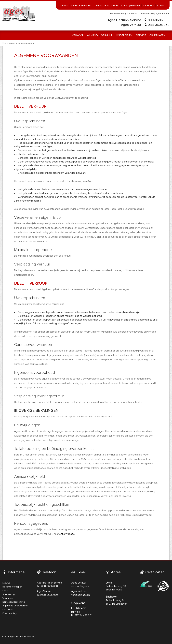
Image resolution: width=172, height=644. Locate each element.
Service (141, 35)
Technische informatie (106, 5)
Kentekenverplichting (14, 602)
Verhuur (107, 35)
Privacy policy (10, 613)
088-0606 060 (159, 25)
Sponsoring (9, 594)
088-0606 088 (159, 20)
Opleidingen (157, 35)
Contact (161, 5)
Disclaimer (8, 610)
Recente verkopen (81, 5)
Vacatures (148, 5)
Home (5, 43)
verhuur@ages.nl (80, 586)
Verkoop (78, 35)
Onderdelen (124, 35)
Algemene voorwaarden (15, 606)
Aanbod (92, 35)
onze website (67, 534)
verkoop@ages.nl (81, 595)
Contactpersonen (130, 5)
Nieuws (64, 5)
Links (5, 591)
